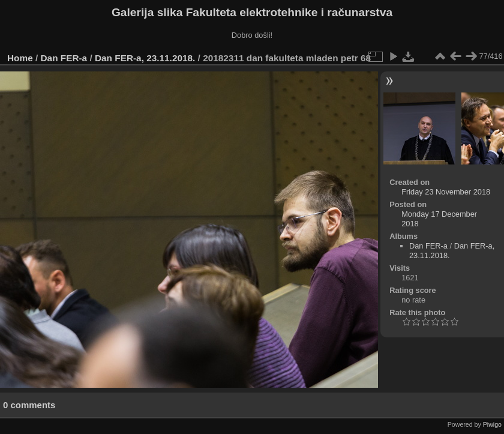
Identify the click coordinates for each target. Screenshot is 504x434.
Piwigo (492, 424)
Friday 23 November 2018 (446, 192)
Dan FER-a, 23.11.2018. (145, 58)
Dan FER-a (64, 58)
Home (20, 58)
